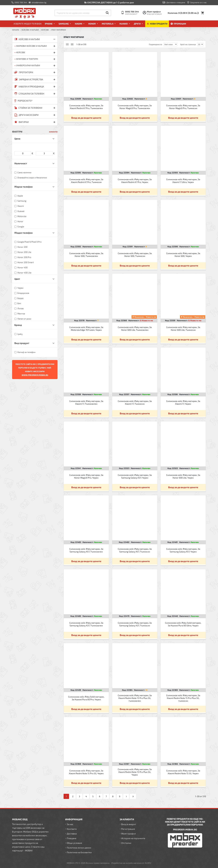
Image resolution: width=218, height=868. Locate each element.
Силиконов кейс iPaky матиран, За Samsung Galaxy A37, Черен (135, 476)
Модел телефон (24, 233)
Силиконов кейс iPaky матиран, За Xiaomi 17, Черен (183, 402)
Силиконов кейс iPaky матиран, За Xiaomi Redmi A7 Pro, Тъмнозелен (86, 107)
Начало (16, 30)
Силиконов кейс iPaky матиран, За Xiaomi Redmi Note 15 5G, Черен (183, 772)
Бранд (18, 325)
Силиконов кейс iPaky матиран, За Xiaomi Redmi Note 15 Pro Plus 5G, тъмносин (183, 698)
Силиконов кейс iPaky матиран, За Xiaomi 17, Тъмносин (135, 402)
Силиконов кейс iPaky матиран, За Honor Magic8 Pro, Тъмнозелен (135, 107)
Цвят (17, 279)
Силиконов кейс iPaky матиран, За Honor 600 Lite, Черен (183, 476)
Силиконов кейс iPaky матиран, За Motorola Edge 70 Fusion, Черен (86, 329)
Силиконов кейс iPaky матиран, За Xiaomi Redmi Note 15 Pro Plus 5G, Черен (135, 772)
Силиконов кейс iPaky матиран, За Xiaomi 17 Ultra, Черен (183, 181)
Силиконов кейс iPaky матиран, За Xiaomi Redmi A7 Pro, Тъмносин (86, 181)
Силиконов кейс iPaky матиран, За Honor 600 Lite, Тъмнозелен (135, 329)
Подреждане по (155, 44)
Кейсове (45, 30)
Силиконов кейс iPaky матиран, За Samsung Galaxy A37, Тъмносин (135, 624)
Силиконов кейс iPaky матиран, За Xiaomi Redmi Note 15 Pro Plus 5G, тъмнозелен (135, 698)
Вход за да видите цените (86, 118)
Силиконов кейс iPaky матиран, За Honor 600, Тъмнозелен (86, 255)
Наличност (21, 163)
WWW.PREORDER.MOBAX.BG (35, 375)
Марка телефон (24, 187)
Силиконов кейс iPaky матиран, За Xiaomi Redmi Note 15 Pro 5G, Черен (86, 772)
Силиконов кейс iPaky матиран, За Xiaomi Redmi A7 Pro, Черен (135, 181)
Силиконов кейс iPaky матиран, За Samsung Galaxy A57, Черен (183, 550)
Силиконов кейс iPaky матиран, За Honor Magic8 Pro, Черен (86, 476)
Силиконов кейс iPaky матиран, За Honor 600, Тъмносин (135, 255)
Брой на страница (188, 44)
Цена (17, 139)
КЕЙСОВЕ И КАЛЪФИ (30, 30)
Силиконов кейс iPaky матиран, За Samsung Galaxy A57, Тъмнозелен (86, 550)
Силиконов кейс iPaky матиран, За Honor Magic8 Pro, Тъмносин (183, 107)
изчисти (53, 132)
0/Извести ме (146, 320)
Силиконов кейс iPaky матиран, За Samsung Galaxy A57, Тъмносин (135, 550)
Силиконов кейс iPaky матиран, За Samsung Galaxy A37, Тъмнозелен (86, 624)
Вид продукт (22, 343)
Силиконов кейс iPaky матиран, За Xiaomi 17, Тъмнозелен (86, 402)
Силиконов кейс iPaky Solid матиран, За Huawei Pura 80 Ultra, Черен (183, 624)
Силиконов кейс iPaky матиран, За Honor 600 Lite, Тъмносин (183, 329)
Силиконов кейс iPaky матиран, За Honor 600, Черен (183, 255)
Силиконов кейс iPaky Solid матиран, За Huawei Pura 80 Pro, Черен (86, 698)
